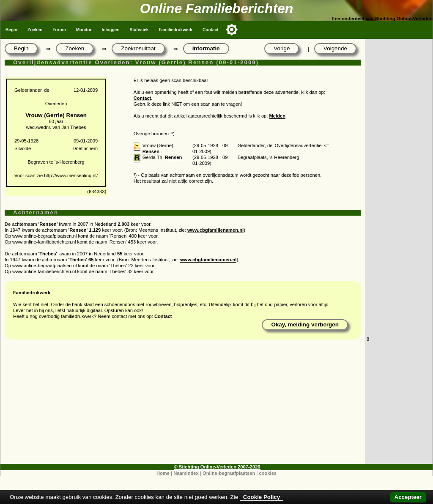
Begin (11, 30)
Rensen (151, 151)
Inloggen (111, 30)
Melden (278, 116)
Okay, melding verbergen (305, 325)
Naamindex (186, 473)
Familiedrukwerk (175, 30)
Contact (211, 30)
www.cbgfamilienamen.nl (215, 230)
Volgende (335, 48)
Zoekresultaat (138, 48)
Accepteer (408, 497)
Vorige (282, 48)
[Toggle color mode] (232, 30)
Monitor (84, 30)
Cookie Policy (262, 497)
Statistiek (139, 30)
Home (163, 473)
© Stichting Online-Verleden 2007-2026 (217, 467)
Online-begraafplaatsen (229, 473)
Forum (59, 30)
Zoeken (35, 30)
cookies (268, 473)
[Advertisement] (183, 405)
